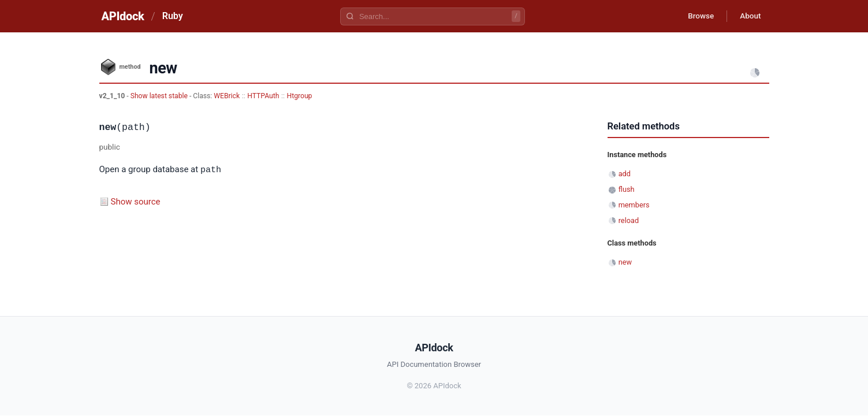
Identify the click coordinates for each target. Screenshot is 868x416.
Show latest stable (160, 96)
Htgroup (300, 96)
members (634, 205)
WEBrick (227, 96)
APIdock (123, 16)
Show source (136, 201)
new (625, 262)
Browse (696, 16)
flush (627, 189)
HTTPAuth (263, 96)
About (749, 16)
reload (629, 220)
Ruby (173, 16)
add (625, 174)
